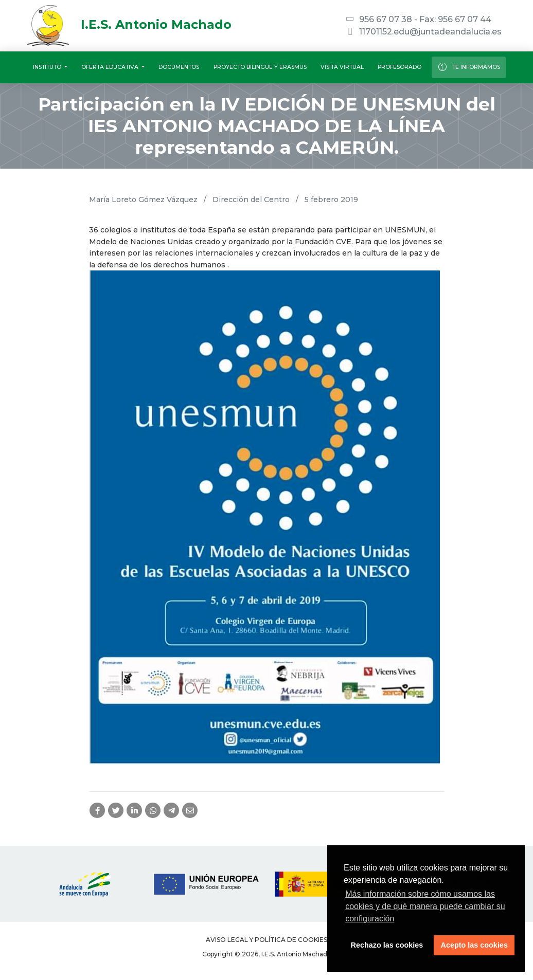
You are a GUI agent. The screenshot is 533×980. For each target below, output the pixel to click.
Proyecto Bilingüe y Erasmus (260, 67)
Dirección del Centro (251, 199)
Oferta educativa (111, 67)
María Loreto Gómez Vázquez (143, 199)
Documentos (179, 67)
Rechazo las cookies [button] (387, 945)
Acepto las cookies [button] (474, 945)
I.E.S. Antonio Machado (129, 24)
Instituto (48, 67)
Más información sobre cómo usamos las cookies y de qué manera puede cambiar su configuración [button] (425, 906)
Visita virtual (342, 67)
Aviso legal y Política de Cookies (266, 940)
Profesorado (399, 67)
